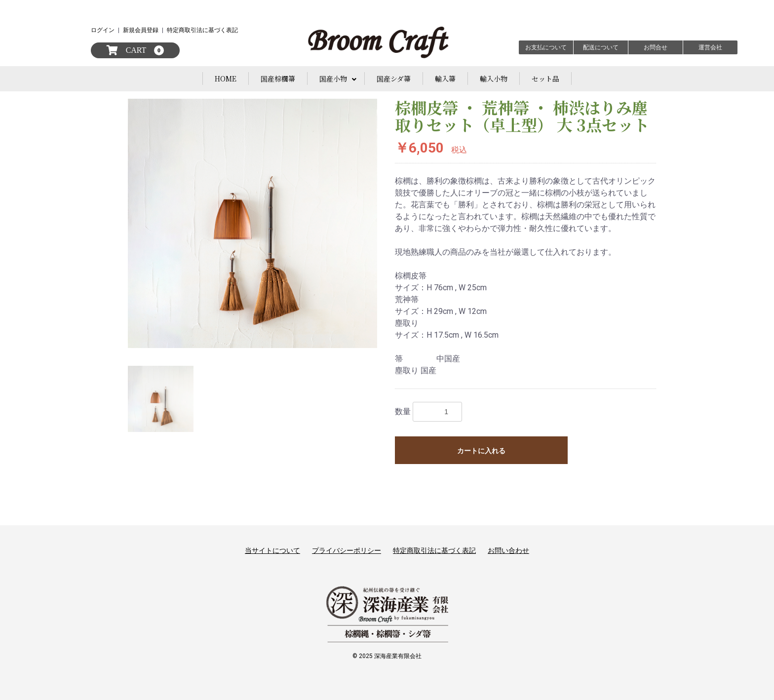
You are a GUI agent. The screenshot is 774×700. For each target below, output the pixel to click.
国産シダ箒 (394, 78)
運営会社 (710, 47)
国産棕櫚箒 (278, 78)
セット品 (545, 78)
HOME (226, 78)
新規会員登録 (141, 30)
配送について (601, 47)
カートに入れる (481, 451)
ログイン (103, 30)
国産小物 (333, 78)
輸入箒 (445, 78)
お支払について (546, 47)
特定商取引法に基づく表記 (202, 30)
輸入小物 (494, 78)
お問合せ (656, 47)
